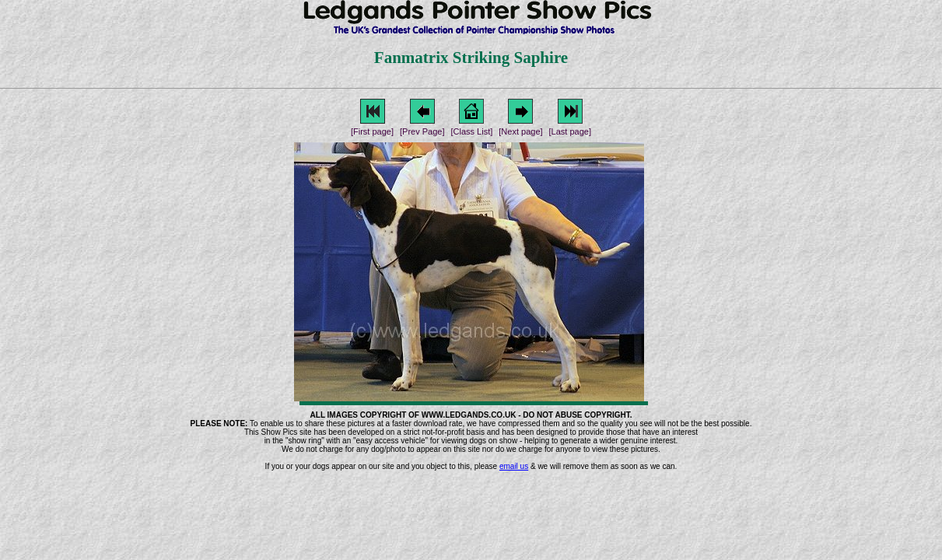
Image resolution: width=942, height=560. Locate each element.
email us (514, 466)
